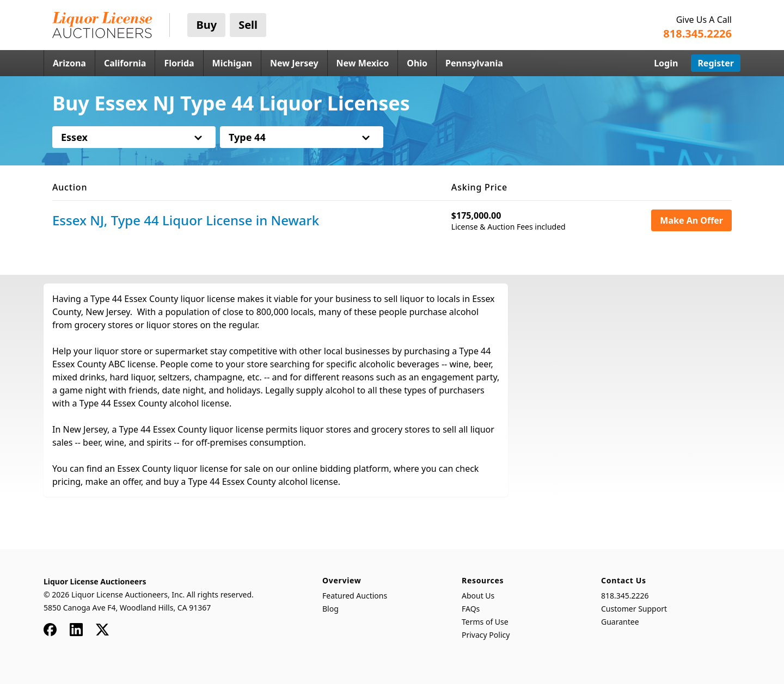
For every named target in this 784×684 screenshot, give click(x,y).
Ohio (417, 63)
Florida (179, 63)
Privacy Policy (486, 635)
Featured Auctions (355, 596)
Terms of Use (485, 622)
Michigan (232, 63)
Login (666, 63)
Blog (330, 609)
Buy (206, 25)
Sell (248, 25)
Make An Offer (691, 220)
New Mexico (363, 63)
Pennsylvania (474, 63)
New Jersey (294, 63)
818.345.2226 (625, 596)
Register (716, 63)
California (125, 63)
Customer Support (634, 609)
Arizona (69, 63)
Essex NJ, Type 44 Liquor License (186, 220)
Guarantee (620, 622)
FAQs (471, 609)
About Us (478, 596)
